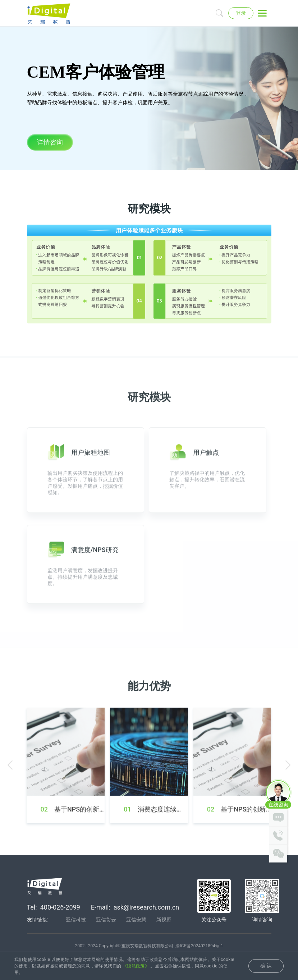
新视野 (164, 921)
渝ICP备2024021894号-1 (199, 947)
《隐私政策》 (136, 966)
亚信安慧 (136, 921)
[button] (10, 785)
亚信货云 (106, 921)
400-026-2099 (60, 908)
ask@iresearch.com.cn (146, 908)
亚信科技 (76, 921)
